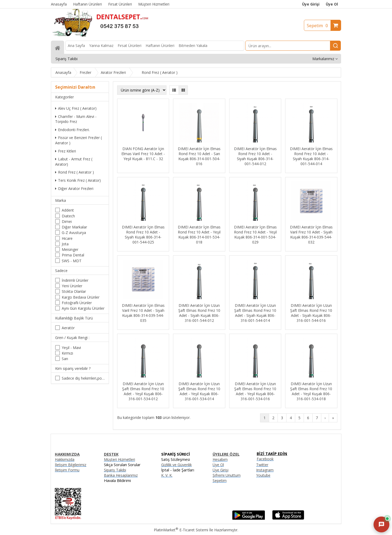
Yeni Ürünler (72, 286)
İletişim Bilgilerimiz (71, 465)
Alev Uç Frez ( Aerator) (76, 108)
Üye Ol (332, 4)
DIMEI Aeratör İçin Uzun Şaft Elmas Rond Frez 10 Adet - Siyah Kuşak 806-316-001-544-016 (311, 313)
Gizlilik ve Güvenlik (176, 465)
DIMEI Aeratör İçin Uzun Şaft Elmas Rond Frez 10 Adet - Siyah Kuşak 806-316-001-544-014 (255, 313)
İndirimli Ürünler (75, 280)
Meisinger (70, 249)
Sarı (65, 359)
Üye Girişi (311, 4)
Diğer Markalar (74, 227)
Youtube (263, 475)
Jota (65, 244)
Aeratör (68, 328)
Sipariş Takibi (115, 470)
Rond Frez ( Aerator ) (75, 172)
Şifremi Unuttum (227, 475)
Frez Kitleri (66, 151)
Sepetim (319, 26)
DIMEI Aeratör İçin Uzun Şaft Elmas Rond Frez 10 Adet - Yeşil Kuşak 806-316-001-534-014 (199, 391)
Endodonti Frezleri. (72, 130)
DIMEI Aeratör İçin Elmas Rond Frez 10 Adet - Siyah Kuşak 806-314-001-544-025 (143, 235)
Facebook (265, 459)
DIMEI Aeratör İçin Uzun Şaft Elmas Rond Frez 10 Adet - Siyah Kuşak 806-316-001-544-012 (199, 313)
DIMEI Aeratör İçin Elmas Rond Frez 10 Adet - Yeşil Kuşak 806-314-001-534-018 (199, 235)
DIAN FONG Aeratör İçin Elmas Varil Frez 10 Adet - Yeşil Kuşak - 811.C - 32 (143, 154)
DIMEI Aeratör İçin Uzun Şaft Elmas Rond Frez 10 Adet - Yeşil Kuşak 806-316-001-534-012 (143, 391)
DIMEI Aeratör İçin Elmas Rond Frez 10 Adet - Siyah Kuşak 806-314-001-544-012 (255, 156)
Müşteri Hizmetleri (119, 459)
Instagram (265, 470)
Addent (68, 210)
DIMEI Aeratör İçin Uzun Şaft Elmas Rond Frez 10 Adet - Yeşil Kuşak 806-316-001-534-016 (255, 391)
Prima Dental (73, 255)
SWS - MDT (72, 261)
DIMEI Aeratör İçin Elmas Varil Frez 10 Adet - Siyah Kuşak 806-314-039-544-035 (143, 313)
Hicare (67, 238)
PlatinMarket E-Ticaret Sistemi (181, 530)
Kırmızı (67, 353)
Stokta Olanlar (74, 291)
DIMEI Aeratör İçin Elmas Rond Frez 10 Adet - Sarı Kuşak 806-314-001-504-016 (199, 156)
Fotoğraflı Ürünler (77, 303)
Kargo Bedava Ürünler (81, 297)
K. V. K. (167, 475)
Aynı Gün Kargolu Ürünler (83, 308)
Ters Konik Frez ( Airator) (78, 180)
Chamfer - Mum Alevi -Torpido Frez (76, 119)
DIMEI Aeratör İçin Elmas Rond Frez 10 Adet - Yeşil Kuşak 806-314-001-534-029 (255, 235)
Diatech (68, 216)
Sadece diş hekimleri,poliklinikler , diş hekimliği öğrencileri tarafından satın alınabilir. (83, 378)
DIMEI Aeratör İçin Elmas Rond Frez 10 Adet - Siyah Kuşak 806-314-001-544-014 (311, 156)
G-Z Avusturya (74, 233)
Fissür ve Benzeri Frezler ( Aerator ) (78, 140)
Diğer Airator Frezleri (74, 188)
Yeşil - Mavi (71, 348)
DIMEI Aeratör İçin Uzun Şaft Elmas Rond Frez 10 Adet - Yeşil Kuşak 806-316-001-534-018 (311, 391)
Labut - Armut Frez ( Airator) (74, 162)
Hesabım (220, 459)
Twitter (262, 465)
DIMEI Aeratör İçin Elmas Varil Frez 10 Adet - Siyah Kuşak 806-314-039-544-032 (311, 235)
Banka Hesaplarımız (121, 475)
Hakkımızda (65, 459)
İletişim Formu (67, 470)
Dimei (67, 221)
